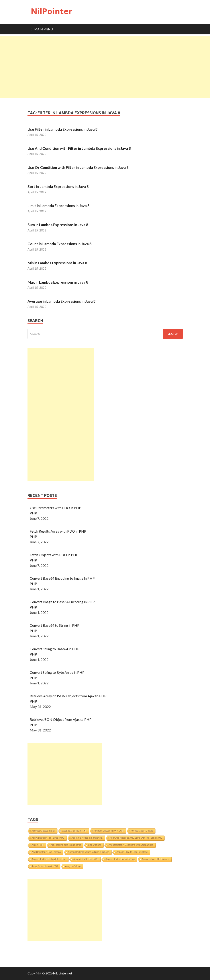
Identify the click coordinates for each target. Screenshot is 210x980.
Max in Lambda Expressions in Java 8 (58, 282)
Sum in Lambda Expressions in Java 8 (58, 225)
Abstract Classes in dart (43, 831)
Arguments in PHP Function (156, 859)
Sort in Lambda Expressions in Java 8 (58, 187)
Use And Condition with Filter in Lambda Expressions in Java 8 (79, 148)
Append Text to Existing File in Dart (49, 859)
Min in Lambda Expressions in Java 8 (57, 263)
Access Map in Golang (142, 831)
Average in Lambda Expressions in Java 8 (62, 301)
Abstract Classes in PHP (74, 831)
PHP (33, 513)
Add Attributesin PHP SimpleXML (48, 838)
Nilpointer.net (63, 973)
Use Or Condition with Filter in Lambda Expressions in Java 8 (78, 167)
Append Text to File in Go (86, 859)
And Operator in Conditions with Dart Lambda (131, 845)
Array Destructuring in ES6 (45, 866)
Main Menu (44, 29)
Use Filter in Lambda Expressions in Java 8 (63, 129)
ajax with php (95, 845)
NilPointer (52, 11)
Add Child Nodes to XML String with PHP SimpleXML (136, 838)
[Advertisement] (105, 67)
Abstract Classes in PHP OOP (109, 831)
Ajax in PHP (38, 845)
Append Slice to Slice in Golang (132, 852)
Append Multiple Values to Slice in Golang (89, 852)
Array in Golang (73, 866)
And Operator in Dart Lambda (46, 852)
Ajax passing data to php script (66, 845)
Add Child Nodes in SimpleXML (87, 838)
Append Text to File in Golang (120, 859)
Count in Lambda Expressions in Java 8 (60, 244)
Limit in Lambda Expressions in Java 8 (59, 206)
